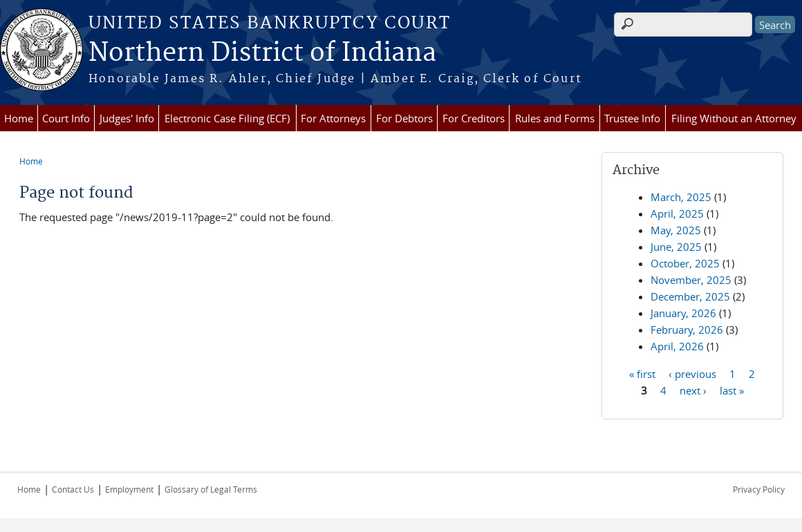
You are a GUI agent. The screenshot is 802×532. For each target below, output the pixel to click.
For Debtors (404, 118)
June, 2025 (676, 247)
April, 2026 (677, 346)
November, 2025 (691, 280)
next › (693, 390)
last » (732, 390)
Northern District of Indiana (262, 53)
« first (642, 373)
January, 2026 (683, 313)
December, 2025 (690, 296)
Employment (129, 489)
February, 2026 (687, 330)
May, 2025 (676, 230)
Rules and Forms (555, 118)
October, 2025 (685, 263)
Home (19, 118)
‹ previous (692, 373)
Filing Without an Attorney (734, 118)
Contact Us (73, 489)
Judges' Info (127, 118)
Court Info (66, 118)
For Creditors (474, 118)
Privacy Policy (759, 489)
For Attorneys (333, 118)
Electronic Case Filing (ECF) (227, 118)
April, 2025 (677, 213)
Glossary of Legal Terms (211, 489)
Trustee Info (632, 118)
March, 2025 (681, 197)
